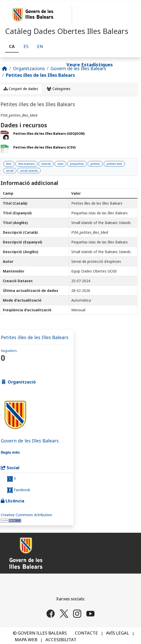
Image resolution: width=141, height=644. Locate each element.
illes (9, 164)
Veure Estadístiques (90, 65)
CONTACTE (86, 633)
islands (46, 164)
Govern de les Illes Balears (78, 68)
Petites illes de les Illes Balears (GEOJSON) (49, 133)
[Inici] (5, 68)
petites (95, 164)
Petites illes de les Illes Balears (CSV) (44, 147)
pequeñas (77, 164)
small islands (29, 171)
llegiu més (10, 452)
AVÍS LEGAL (118, 633)
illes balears (26, 164)
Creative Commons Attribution (26, 515)
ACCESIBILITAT (61, 640)
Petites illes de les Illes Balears (40, 75)
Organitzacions (29, 68)
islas (60, 164)
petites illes (114, 164)
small (10, 171)
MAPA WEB (26, 640)
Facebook (19, 490)
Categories (59, 89)
